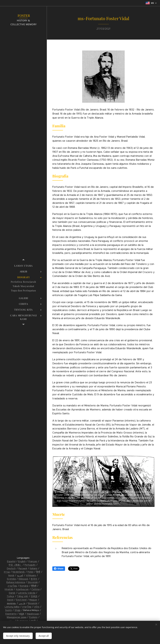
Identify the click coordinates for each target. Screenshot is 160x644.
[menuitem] (23, 266)
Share (59, 569)
